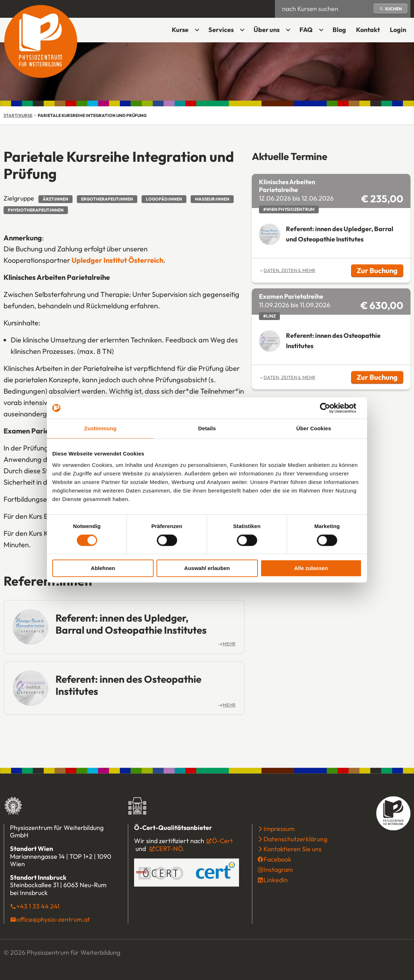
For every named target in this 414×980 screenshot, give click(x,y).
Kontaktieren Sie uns (293, 849)
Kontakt (368, 30)
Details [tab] (207, 428)
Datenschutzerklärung (295, 839)
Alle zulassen (311, 568)
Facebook (277, 860)
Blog (339, 30)
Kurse (180, 30)
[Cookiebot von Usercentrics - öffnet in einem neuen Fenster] (331, 408)
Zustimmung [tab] (100, 428)
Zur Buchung (380, 271)
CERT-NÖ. (170, 849)
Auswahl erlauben (207, 568)
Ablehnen (103, 568)
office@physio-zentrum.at (53, 919)
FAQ (306, 30)
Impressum (279, 829)
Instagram (278, 870)
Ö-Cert (219, 841)
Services (221, 30)
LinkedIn (276, 880)
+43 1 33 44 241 (38, 906)
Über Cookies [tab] (314, 428)
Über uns (267, 30)
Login (400, 32)
